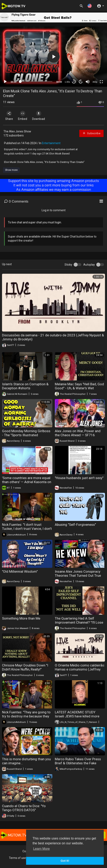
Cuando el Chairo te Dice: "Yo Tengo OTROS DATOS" (24, 808)
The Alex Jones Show (17, 131)
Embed (23, 116)
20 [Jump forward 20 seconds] (81, 82)
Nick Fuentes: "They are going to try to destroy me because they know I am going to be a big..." (26, 716)
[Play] (5, 82)
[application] (53, 57)
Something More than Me (21, 618)
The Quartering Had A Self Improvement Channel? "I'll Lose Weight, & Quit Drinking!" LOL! (79, 622)
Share (9, 116)
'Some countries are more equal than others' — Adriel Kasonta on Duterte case (27, 482)
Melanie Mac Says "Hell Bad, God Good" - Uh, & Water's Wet (79, 386)
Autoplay (89, 265)
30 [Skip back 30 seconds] (74, 82)
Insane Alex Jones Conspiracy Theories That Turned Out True (78, 573)
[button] (90, 6)
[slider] (36, 81)
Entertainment (51, 143)
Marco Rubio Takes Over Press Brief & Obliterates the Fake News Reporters (78, 763)
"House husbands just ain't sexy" (79, 478)
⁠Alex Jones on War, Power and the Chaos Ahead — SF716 (78, 433)
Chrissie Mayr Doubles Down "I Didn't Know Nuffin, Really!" (25, 667)
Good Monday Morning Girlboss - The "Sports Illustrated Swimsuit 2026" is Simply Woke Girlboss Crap (26, 437)
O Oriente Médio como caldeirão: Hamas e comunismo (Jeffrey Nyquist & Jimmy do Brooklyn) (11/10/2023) (80, 671)
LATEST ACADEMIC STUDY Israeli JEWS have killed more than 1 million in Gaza (77, 716)
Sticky (68, 265)
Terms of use (17, 858)
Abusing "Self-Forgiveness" (75, 525)
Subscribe (91, 133)
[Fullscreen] (101, 82)
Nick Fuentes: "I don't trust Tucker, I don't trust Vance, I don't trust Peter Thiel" (27, 529)
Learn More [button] (41, 849)
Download (39, 116)
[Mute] (88, 82)
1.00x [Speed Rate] (67, 82)
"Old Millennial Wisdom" (20, 571)
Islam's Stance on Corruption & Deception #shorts (25, 386)
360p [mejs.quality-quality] (95, 82)
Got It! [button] (65, 861)
